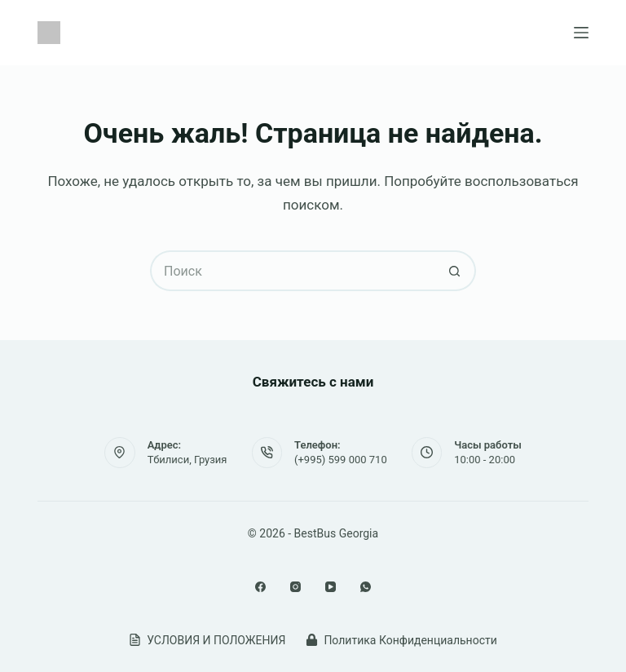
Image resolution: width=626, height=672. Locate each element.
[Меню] (581, 33)
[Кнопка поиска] (456, 271)
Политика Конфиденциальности (401, 640)
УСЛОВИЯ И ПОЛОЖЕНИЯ (207, 640)
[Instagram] (295, 587)
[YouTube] (331, 587)
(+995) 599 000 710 (341, 460)
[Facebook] (260, 587)
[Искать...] (293, 271)
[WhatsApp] (366, 587)
